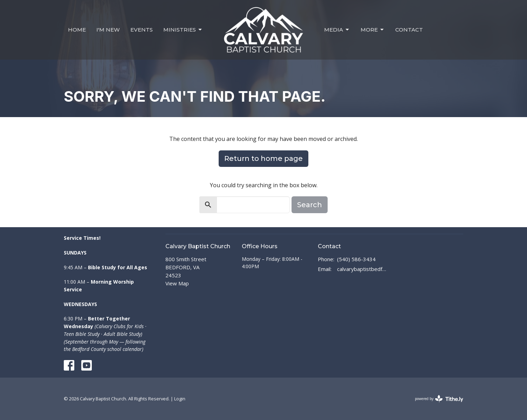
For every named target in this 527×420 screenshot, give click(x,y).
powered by (439, 399)
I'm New (108, 30)
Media (337, 30)
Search (310, 205)
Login (180, 399)
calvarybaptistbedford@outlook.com (362, 269)
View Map (177, 283)
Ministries (183, 30)
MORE (373, 30)
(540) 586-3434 (356, 259)
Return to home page (263, 158)
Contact (409, 30)
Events (142, 30)
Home (77, 30)
